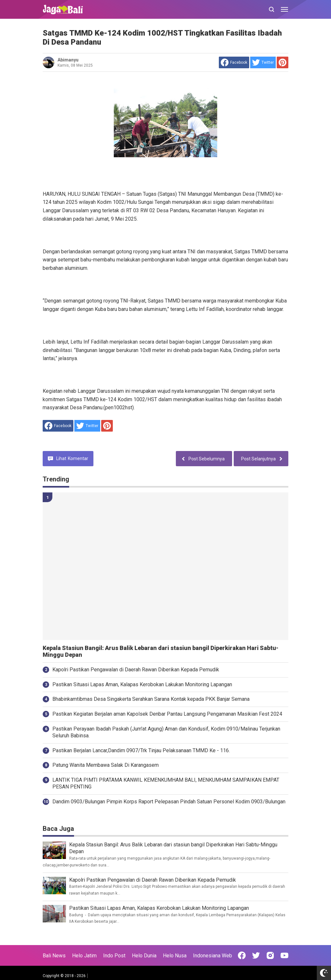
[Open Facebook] (242, 955)
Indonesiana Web (213, 956)
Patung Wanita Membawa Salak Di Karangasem (106, 765)
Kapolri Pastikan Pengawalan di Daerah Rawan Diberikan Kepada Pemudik (136, 670)
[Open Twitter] (256, 955)
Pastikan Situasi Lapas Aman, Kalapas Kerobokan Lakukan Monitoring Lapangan (142, 684)
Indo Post (114, 956)
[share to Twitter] (263, 62)
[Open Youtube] (284, 955)
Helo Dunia (144, 956)
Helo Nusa (175, 956)
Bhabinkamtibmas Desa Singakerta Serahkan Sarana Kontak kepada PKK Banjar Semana (151, 699)
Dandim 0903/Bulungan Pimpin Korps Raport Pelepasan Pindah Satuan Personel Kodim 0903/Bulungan (169, 802)
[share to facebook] (234, 62)
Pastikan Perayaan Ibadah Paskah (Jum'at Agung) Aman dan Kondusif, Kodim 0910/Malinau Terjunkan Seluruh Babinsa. (166, 732)
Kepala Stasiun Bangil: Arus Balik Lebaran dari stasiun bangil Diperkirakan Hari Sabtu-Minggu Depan (160, 651)
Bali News (54, 956)
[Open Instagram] (270, 955)
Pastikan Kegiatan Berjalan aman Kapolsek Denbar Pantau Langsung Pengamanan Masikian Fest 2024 (167, 714)
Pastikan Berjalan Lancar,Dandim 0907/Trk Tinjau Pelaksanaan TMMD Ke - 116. (141, 750)
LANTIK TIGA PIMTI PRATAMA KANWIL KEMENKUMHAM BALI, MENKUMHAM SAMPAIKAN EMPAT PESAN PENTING (166, 783)
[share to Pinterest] (283, 62)
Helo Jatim (84, 956)
